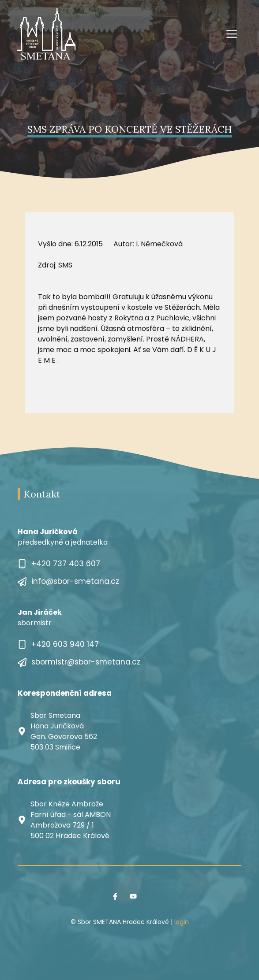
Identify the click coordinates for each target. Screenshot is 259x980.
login (182, 922)
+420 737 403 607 (66, 564)
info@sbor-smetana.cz (75, 581)
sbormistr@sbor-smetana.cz (86, 662)
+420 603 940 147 (65, 644)
